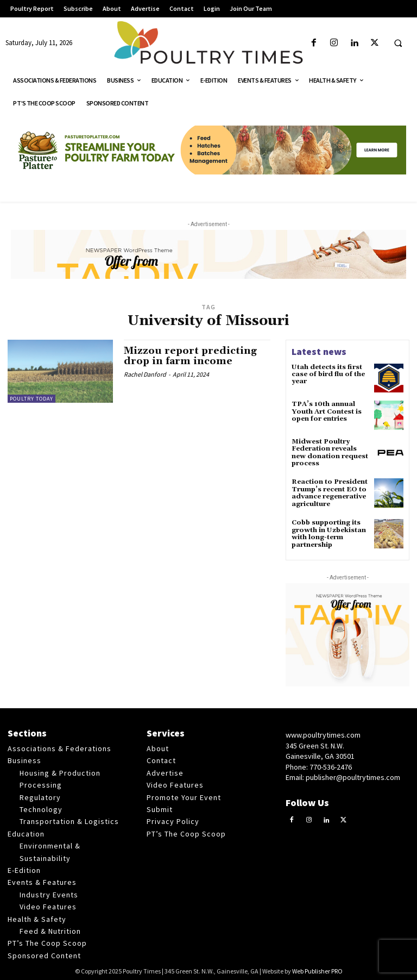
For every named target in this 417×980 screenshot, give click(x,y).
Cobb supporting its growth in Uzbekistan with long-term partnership (328, 532)
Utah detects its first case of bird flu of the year (328, 374)
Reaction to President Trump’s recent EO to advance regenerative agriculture (329, 492)
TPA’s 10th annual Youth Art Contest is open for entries (327, 411)
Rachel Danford (145, 374)
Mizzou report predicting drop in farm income (191, 356)
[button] (398, 43)
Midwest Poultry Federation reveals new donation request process (329, 452)
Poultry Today (31, 399)
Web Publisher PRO (317, 969)
